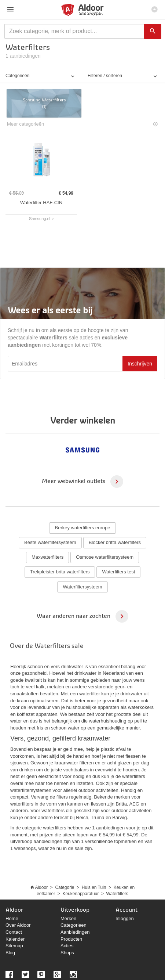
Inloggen (125, 918)
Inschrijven (140, 364)
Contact (14, 932)
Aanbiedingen (75, 932)
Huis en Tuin (94, 887)
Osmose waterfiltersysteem (105, 557)
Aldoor (41, 887)
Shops (67, 953)
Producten (71, 939)
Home (12, 918)
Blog (10, 953)
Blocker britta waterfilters (115, 542)
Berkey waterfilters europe (82, 528)
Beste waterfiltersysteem (50, 542)
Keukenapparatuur (81, 894)
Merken (68, 918)
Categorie (65, 887)
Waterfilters (117, 894)
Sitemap (14, 946)
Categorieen (74, 925)
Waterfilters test (118, 572)
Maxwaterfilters (47, 557)
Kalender (15, 939)
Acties (67, 946)
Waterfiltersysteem (82, 587)
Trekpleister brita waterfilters (60, 572)
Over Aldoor (18, 925)
